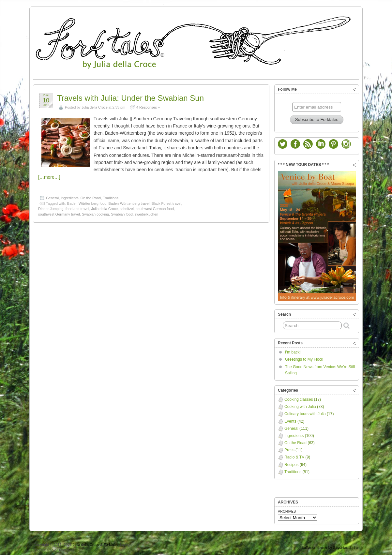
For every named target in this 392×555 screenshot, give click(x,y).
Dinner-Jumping (51, 207)
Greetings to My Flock (304, 358)
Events (290, 420)
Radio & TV (294, 456)
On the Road (91, 196)
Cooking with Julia (300, 405)
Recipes (291, 463)
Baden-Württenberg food (87, 202)
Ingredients (69, 196)
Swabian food (122, 213)
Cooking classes (299, 398)
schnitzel (127, 207)
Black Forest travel (166, 202)
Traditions (111, 196)
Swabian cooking (95, 213)
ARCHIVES (287, 510)
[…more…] (49, 175)
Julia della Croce (95, 106)
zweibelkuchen (146, 213)
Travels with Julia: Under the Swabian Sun (130, 96)
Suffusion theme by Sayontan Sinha (330, 546)
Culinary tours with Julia (305, 412)
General (52, 196)
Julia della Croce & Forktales (96, 543)
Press (289, 448)
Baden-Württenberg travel (129, 202)
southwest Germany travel (59, 213)
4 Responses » (148, 106)
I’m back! (293, 351)
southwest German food (155, 207)
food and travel (77, 207)
